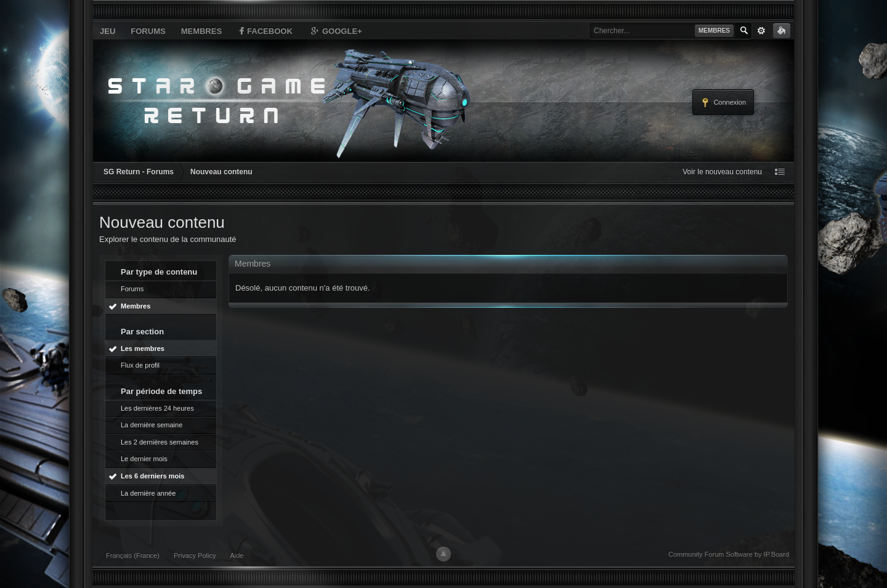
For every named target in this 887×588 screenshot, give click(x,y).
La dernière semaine (152, 425)
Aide (237, 555)
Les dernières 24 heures (157, 408)
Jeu (107, 31)
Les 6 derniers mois (152, 476)
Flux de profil (140, 365)
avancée (761, 31)
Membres (201, 31)
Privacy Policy (195, 555)
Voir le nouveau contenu (722, 172)
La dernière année (148, 493)
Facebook (265, 31)
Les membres (143, 348)
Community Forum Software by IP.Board (729, 554)
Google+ (336, 31)
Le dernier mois (144, 459)
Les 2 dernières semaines (160, 442)
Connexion (723, 103)
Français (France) (133, 555)
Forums (148, 31)
